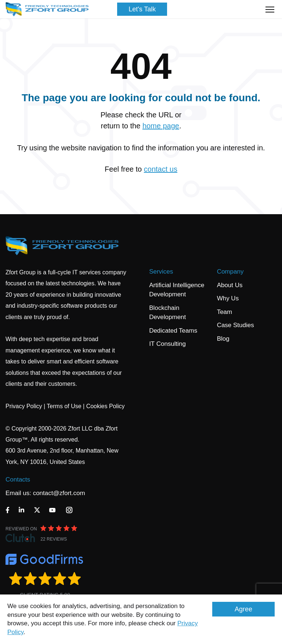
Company (230, 272)
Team (225, 312)
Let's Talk (142, 9)
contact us (161, 169)
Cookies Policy (106, 406)
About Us (230, 285)
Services (161, 272)
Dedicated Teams (173, 331)
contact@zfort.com (59, 493)
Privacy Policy (24, 406)
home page (161, 126)
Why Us (228, 298)
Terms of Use (64, 406)
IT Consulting (167, 344)
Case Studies (236, 325)
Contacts (18, 480)
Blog (223, 339)
